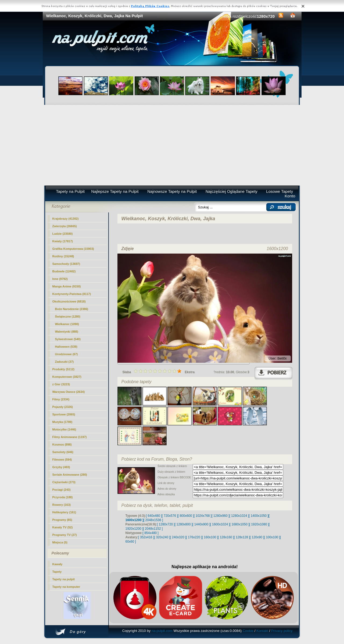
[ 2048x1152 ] (153, 529)
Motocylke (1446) (64, 429)
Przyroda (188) (63, 497)
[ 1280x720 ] (166, 524)
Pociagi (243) (62, 490)
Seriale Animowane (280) (70, 475)
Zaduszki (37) (64, 362)
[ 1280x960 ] (220, 516)
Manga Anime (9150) (67, 286)
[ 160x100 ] (210, 537)
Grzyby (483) (61, 467)
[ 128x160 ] (226, 537)
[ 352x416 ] (146, 537)
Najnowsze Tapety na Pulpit (172, 191)
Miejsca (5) (60, 542)
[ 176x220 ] (194, 537)
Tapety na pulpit (64, 579)
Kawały (58, 564)
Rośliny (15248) (63, 256)
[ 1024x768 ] (203, 516)
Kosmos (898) (62, 444)
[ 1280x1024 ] (239, 516)
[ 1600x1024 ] (220, 524)
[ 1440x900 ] (201, 524)
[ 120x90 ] (257, 537)
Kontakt (262, 631)
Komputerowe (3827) (67, 377)
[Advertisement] (172, 145)
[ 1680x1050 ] (240, 524)
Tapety (57, 572)
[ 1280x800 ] (184, 524)
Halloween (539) (66, 347)
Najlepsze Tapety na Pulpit (115, 191)
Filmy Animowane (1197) (70, 437)
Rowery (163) (62, 505)
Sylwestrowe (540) (68, 339)
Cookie (248, 631)
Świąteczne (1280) (68, 316)
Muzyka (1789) (62, 422)
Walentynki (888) (67, 332)
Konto (290, 196)
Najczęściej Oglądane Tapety (232, 191)
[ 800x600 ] (186, 516)
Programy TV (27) (65, 535)
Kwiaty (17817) (63, 241)
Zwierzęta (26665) (65, 226)
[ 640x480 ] (154, 516)
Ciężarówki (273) (64, 482)
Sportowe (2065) (64, 414)
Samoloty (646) (63, 452)
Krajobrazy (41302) (66, 219)
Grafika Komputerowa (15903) (73, 249)
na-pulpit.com (162, 631)
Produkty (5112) (64, 369)
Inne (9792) (60, 279)
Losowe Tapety (279, 191)
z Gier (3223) (61, 384)
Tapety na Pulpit (70, 191)
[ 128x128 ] (242, 537)
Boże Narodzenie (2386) (72, 309)
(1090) (67, 324)
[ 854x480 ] (151, 533)
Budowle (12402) (64, 271)
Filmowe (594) (62, 460)
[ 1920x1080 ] (259, 524)
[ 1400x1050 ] (259, 516)
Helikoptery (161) (64, 512)
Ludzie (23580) (63, 234)
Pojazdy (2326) (63, 407)
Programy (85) (62, 520)
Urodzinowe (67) (67, 354)
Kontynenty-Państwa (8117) (72, 294)
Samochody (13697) (66, 264)
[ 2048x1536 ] (153, 520)
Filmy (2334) (61, 399)
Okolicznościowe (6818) (69, 301)
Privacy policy (282, 631)
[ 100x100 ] (272, 537)
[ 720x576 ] (170, 516)
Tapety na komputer (66, 587)
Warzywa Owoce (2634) (69, 392)
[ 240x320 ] (178, 537)
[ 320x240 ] (162, 537)
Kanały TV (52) (63, 527)
